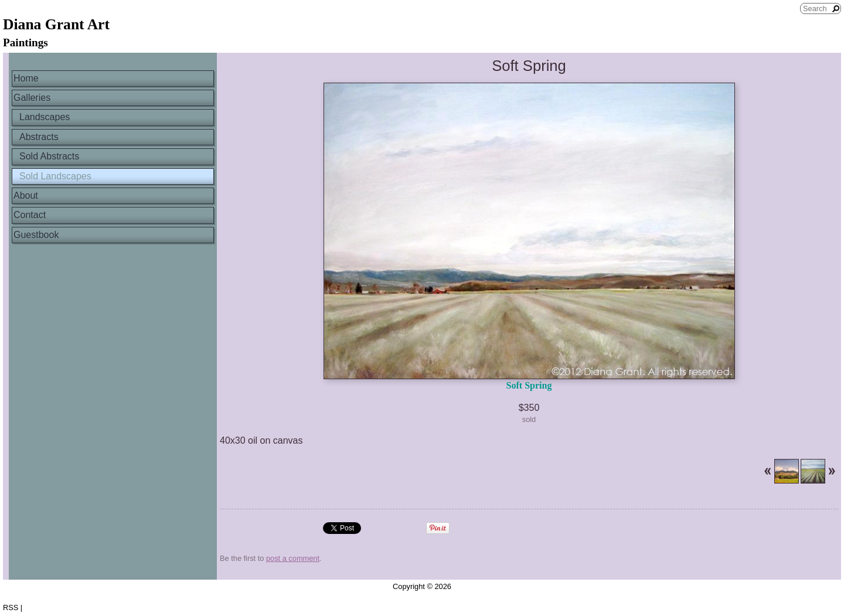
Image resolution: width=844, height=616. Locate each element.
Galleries (32, 98)
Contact (30, 215)
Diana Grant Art (56, 24)
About (26, 195)
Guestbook (36, 235)
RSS (11, 608)
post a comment (293, 558)
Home (26, 78)
